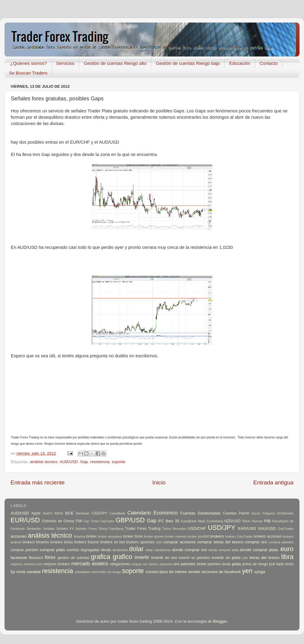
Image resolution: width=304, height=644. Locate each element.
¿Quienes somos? (29, 63)
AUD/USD (69, 462)
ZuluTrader (286, 529)
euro (287, 549)
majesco (17, 564)
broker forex (133, 536)
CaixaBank (117, 513)
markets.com (33, 564)
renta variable (29, 572)
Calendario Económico (152, 513)
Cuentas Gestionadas (200, 513)
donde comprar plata (223, 550)
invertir (142, 557)
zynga (260, 572)
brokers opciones (141, 542)
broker (92, 536)
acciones (19, 536)
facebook (19, 558)
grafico (122, 557)
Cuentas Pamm (236, 513)
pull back (276, 564)
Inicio (159, 482)
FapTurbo (107, 521)
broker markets (176, 536)
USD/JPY (221, 528)
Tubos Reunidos (174, 529)
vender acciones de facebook (215, 572)
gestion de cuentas (73, 558)
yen (247, 571)
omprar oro (140, 564)
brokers (217, 536)
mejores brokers (57, 564)
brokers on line (113, 542)
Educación (240, 63)
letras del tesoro (265, 558)
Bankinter (83, 513)
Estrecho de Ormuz (58, 521)
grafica (101, 557)
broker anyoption (110, 536)
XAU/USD (267, 528)
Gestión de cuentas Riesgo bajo (188, 63)
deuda (106, 550)
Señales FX (65, 529)
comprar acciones (180, 542)
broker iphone (154, 536)
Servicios (65, 63)
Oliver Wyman (252, 521)
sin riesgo (114, 572)
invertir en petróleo (194, 558)
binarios (80, 536)
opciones (166, 564)
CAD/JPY (99, 513)
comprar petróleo (25, 550)
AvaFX (48, 513)
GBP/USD (130, 520)
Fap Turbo (91, 521)
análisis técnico (50, 535)
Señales (49, 529)
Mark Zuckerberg (211, 521)
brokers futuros (86, 542)
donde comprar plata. (259, 550)
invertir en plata (226, 558)
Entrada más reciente (38, 482)
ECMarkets (285, 513)
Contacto (269, 63)
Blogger (220, 621)
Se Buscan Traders (28, 73)
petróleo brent (194, 564)
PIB (268, 521)
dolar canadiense (158, 550)
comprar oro (256, 542)
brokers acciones (268, 536)
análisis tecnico (44, 462)
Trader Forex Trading (143, 529)
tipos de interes (173, 572)
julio (245, 558)
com (159, 542)
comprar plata (52, 550)
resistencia (100, 462)
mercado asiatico (90, 563)
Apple (36, 513)
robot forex (99, 572)
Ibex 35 (172, 521)
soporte (118, 462)
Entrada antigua (273, 482)
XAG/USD (247, 528)
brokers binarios (36, 542)
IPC (161, 521)
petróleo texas (219, 564)
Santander (34, 529)
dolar (136, 549)
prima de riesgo (255, 564)
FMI (79, 521)
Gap (84, 462)
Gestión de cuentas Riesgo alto (115, 63)
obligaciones (120, 564)
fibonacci (36, 558)
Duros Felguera (264, 513)
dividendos (120, 550)
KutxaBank (189, 521)
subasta (152, 572)
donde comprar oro (189, 550)
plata (236, 564)
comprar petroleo (281, 542)
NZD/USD (232, 521)
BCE (70, 513)
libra (287, 557)
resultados (82, 572)
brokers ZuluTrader (239, 536)
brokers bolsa (61, 542)
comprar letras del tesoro (220, 542)
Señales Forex (86, 529)
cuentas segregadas (83, 550)
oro (177, 564)
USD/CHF (197, 528)
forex (50, 557)
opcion (154, 564)
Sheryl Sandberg (111, 529)
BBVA (59, 513)
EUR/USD (25, 520)
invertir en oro (164, 558)
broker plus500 (199, 536)
